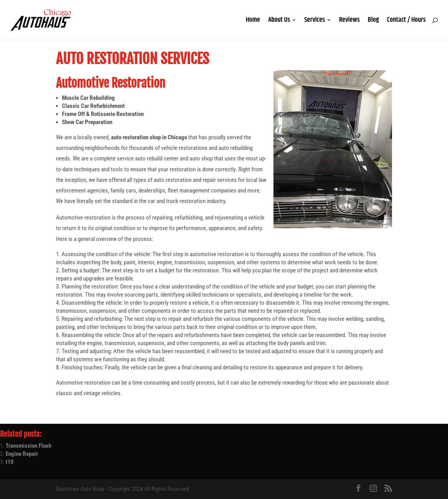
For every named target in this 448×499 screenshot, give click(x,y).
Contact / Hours (406, 21)
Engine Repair (22, 454)
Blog (373, 21)
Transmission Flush (28, 446)
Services (315, 21)
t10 (10, 462)
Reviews (349, 21)
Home (253, 21)
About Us (279, 21)
